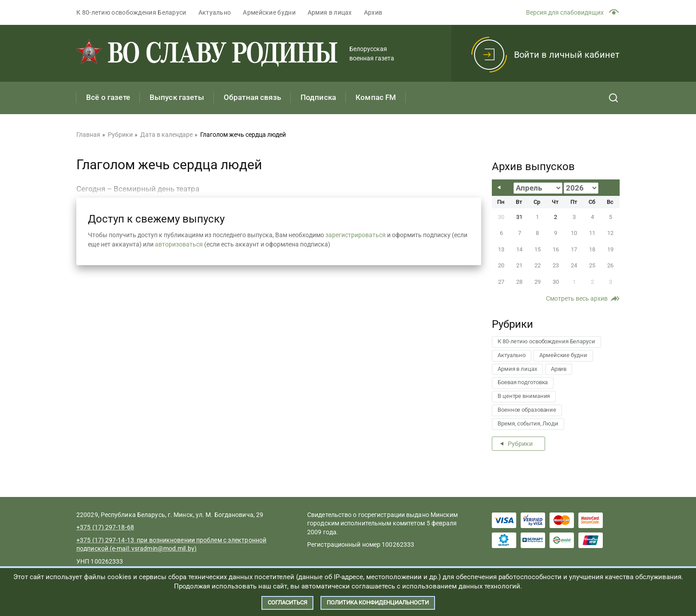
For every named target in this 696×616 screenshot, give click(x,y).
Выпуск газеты (177, 97)
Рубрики (520, 444)
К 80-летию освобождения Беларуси (131, 12)
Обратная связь (252, 97)
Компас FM (376, 97)
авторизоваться (179, 244)
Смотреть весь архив (577, 298)
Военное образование (527, 410)
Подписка (318, 97)
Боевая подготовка (523, 382)
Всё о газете (108, 97)
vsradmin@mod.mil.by (163, 548)
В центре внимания (524, 396)
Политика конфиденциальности (378, 602)
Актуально (215, 12)
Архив (373, 12)
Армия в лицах (330, 12)
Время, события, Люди (528, 423)
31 (519, 217)
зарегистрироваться (356, 235)
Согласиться (287, 602)
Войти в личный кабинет (567, 55)
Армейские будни (269, 12)
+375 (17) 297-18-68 (105, 527)
